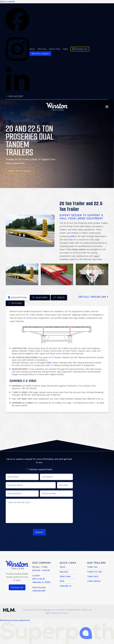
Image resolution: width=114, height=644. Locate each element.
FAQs (62, 581)
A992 (72, 236)
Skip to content (7, 2)
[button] (107, 107)
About (63, 566)
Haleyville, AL (66, 585)
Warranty (64, 571)
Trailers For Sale (94, 571)
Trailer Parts (93, 576)
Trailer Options (94, 581)
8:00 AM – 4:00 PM (41, 570)
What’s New (65, 576)
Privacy (65, 613)
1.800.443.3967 (16, 96)
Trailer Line (92, 566)
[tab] (17, 298)
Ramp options (79, 250)
